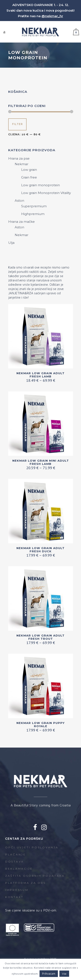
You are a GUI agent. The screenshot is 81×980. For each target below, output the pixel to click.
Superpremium (34, 206)
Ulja (11, 243)
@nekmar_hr (52, 16)
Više (64, 974)
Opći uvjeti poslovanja (32, 847)
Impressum (17, 890)
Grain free (29, 177)
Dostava (15, 862)
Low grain (29, 170)
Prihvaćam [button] (49, 974)
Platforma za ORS (25, 883)
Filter (17, 124)
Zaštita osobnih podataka (35, 876)
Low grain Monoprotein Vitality (46, 193)
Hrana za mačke (21, 222)
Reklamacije (19, 869)
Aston (19, 201)
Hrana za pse (19, 158)
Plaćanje (16, 854)
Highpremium (33, 214)
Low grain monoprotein (40, 185)
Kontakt (14, 897)
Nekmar (21, 164)
